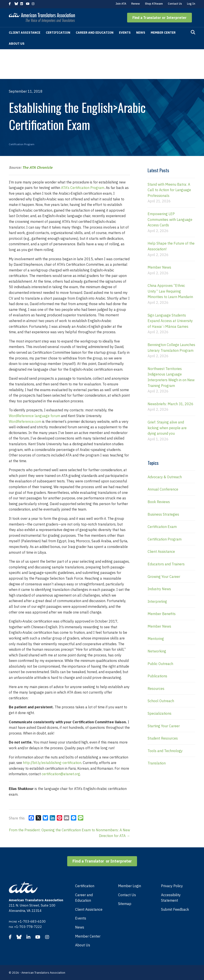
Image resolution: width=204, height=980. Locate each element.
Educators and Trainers (166, 564)
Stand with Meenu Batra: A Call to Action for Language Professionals (169, 190)
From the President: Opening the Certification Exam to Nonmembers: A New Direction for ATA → (70, 833)
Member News (159, 267)
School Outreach (161, 701)
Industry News (159, 589)
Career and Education (95, 33)
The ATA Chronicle (37, 167)
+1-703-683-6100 (32, 921)
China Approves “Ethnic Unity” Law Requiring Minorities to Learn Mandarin (170, 291)
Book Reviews (159, 502)
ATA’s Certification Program (83, 188)
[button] (159, 18)
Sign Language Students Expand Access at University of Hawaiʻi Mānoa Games (170, 321)
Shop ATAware (154, 4)
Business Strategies (163, 514)
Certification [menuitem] (85, 886)
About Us (17, 44)
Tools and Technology (165, 751)
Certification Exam (162, 527)
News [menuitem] (80, 927)
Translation (157, 763)
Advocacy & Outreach (165, 477)
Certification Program (22, 144)
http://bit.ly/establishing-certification (52, 763)
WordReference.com (25, 421)
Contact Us (175, 4)
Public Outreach (160, 664)
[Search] (193, 32)
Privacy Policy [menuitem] (172, 886)
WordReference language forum (34, 416)
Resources (156, 689)
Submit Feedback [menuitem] (175, 909)
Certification (58, 33)
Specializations (159, 713)
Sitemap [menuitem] (125, 904)
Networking (157, 651)
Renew (136, 4)
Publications (157, 676)
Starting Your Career (164, 726)
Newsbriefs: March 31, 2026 (171, 404)
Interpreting (157, 601)
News (141, 33)
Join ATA (121, 4)
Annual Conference (163, 489)
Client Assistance (25, 33)
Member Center (163, 33)
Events (125, 33)
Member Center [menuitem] (88, 936)
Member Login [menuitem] (130, 886)
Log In (191, 4)
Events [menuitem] (81, 918)
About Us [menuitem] (83, 945)
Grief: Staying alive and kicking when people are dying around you (167, 428)
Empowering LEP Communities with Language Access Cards (170, 219)
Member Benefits (162, 614)
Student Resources (163, 738)
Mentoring (156, 639)
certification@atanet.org (61, 774)
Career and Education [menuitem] (84, 898)
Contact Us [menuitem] (127, 895)
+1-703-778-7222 (28, 927)
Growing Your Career (164, 577)
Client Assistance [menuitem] (89, 909)
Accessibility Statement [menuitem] (171, 898)
